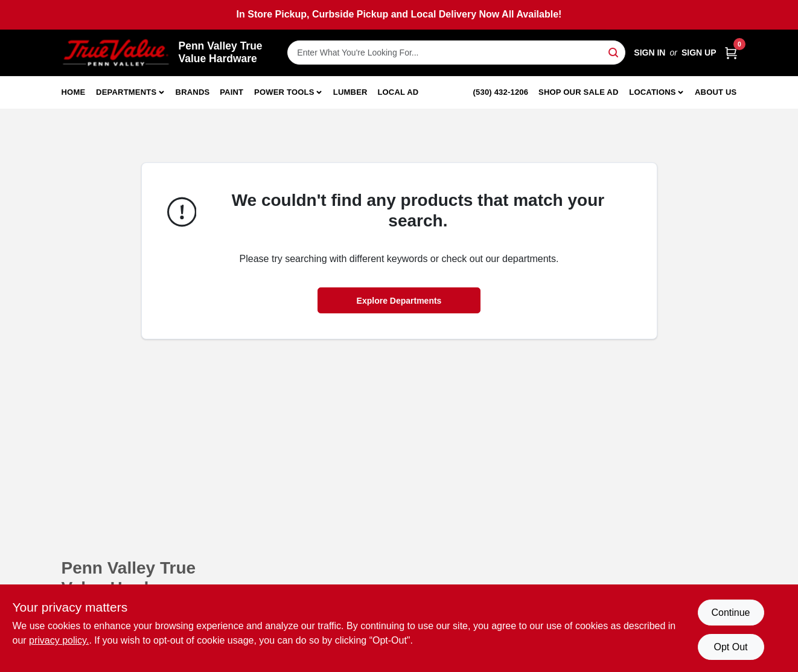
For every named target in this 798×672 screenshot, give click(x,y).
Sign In (650, 53)
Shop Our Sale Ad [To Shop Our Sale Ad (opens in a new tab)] (579, 92)
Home (74, 92)
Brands (193, 92)
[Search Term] (456, 53)
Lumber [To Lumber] (350, 92)
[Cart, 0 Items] (731, 53)
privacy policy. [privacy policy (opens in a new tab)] (59, 640)
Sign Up (699, 53)
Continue (730, 613)
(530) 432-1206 (501, 92)
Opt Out (730, 647)
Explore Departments (399, 301)
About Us (716, 92)
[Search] (614, 52)
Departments (126, 92)
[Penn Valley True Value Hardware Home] (116, 53)
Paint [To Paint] (231, 92)
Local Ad (398, 92)
